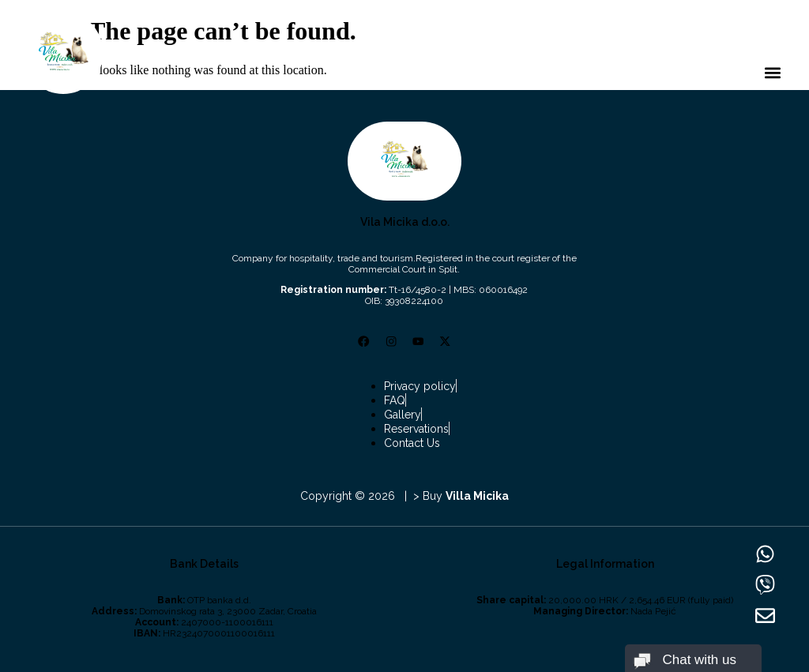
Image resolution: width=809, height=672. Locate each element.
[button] (772, 73)
